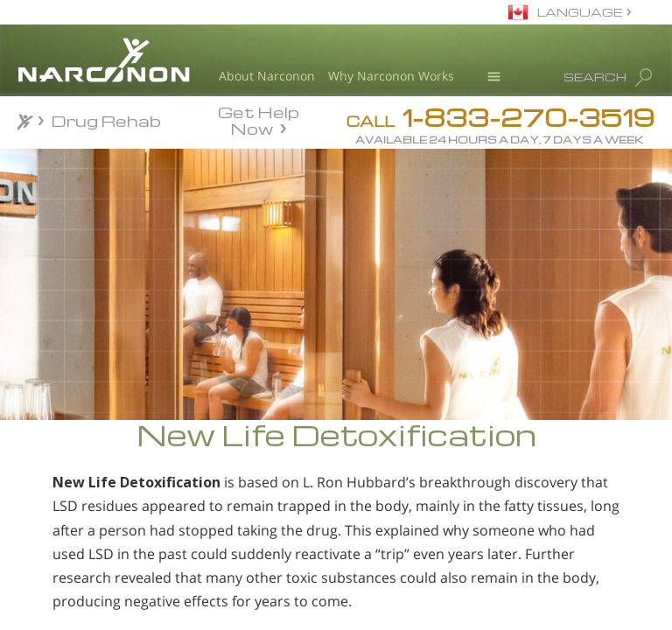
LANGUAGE (580, 12)
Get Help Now (259, 119)
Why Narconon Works (391, 76)
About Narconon (267, 76)
